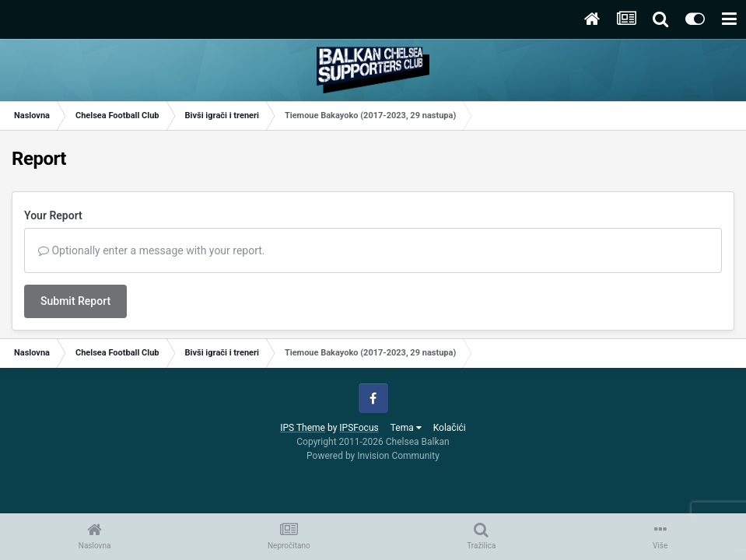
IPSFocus (359, 428)
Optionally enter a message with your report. (152, 250)
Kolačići (450, 428)
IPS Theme (303, 428)
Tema (406, 428)
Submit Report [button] (75, 301)
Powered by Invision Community (373, 456)
